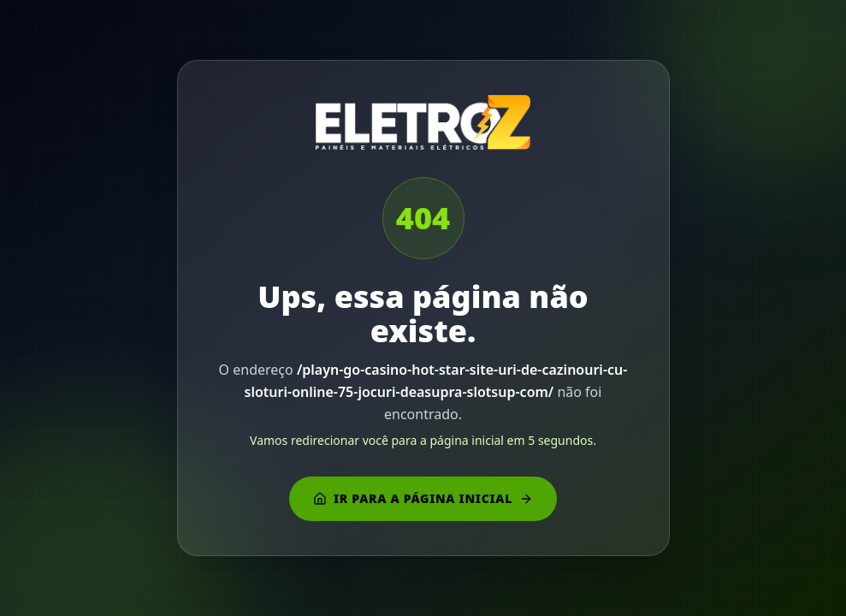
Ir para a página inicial (423, 498)
